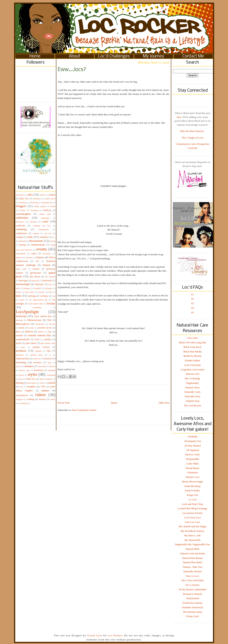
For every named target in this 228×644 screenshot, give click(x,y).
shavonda (42, 366)
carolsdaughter (23, 214)
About (75, 56)
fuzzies (36, 269)
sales (49, 363)
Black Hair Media (193, 352)
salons (18, 366)
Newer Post (64, 403)
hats (50, 284)
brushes (23, 210)
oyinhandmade (23, 339)
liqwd (22, 300)
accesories (20, 195)
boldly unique (40, 206)
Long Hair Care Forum (193, 370)
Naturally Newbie (193, 571)
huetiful (37, 288)
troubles (31, 386)
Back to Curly (193, 454)
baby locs (24, 199)
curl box (48, 233)
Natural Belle (193, 549)
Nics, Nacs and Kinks (193, 580)
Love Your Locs (193, 517)
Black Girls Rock (192, 347)
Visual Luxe (94, 635)
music (22, 328)
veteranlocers (22, 395)
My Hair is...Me (193, 535)
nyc (50, 332)
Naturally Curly (193, 392)
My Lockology (193, 378)
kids (18, 296)
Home (35, 56)
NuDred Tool (193, 401)
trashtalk (51, 383)
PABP (37, 339)
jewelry (41, 292)
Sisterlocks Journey (193, 603)
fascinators (47, 254)
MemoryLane (35, 320)
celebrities (22, 218)
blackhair (23, 203)
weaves (42, 399)
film (37, 261)
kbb (50, 292)
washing (31, 399)
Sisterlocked (192, 598)
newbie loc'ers (45, 328)
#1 (193, 294)
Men (49, 320)
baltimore (37, 199)
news (18, 332)
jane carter (29, 292)
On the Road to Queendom (193, 589)
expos (34, 254)
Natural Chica (193, 387)
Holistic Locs (193, 477)
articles (43, 195)
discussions (36, 241)
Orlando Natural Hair (39, 335)
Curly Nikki (192, 464)
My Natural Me (193, 540)
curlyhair (44, 237)
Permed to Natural (193, 594)
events (42, 249)
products (21, 351)
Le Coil (193, 499)
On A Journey (193, 585)
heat (18, 288)
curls (30, 237)
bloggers (21, 206)
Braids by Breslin (193, 356)
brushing (34, 210)
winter (53, 399)
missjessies (40, 324)
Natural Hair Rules (192, 562)
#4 (193, 308)
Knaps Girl (193, 495)
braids (53, 206)
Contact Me (193, 56)
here (179, 117)
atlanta (52, 195)
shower (52, 366)
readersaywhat (23, 359)
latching (32, 296)
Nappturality (193, 383)
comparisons (44, 229)
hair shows (35, 277)
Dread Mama (192, 468)
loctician (21, 316)
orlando (19, 336)
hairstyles (39, 284)
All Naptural (193, 450)
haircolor (35, 281)
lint (54, 296)
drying (53, 241)
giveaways (36, 273)
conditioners (22, 233)
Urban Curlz (193, 616)
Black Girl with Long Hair (193, 342)
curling (19, 237)
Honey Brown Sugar (193, 482)
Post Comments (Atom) (84, 410)
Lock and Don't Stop (193, 504)
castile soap (45, 214)
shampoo (29, 366)
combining (21, 229)
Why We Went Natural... (193, 131)
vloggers (19, 399)
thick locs (31, 379)
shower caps (24, 370)
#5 (193, 312)
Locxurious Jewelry (193, 513)
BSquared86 (192, 459)
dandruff (22, 241)
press (23, 347)
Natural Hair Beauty (193, 558)
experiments (21, 254)
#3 (193, 303)
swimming (51, 375)
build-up (47, 210)
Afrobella (193, 436)
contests (36, 233)
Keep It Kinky (192, 490)
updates (45, 390)
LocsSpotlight (27, 312)
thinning (20, 383)
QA (49, 351)
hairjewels (47, 281)
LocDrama (37, 307)
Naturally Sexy (192, 396)
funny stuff (21, 269)
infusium (48, 288)
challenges (45, 218)
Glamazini (192, 472)
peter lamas (31, 343)
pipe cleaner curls (48, 343)
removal (36, 359)
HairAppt (23, 281)
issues (18, 292)
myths (32, 328)
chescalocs (20, 222)
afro (30, 194)
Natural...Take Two (193, 567)
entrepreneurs (38, 245)
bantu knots (50, 199)
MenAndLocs (23, 324)
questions (20, 355)
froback (46, 265)
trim (21, 387)
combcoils (21, 226)
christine (33, 222)
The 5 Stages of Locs (193, 138)
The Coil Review (193, 405)
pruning (38, 351)
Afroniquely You (193, 441)
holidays (27, 288)
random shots (36, 355)
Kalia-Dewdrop (193, 486)
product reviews (41, 347)
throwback (32, 383)
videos (40, 395)
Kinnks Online (192, 360)
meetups (19, 320)
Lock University (193, 365)
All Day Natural (193, 446)
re (50, 355)
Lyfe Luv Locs (193, 522)
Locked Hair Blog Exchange (192, 508)
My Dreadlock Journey (193, 531)
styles (33, 374)
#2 (193, 299)
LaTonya (44, 296)
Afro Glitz (193, 338)
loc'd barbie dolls (36, 304)
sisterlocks (38, 370)
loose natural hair (43, 316)
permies (48, 339)
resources (48, 359)
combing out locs (42, 226)
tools (42, 383)
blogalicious (47, 203)
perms (19, 343)
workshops (23, 403)
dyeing (23, 245)
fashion (19, 258)
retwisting (21, 362)
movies (52, 324)
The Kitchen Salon (193, 612)
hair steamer (50, 277)
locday (51, 303)
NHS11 (41, 332)
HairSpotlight (23, 284)
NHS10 (29, 332)
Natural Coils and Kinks (192, 553)
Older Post (164, 403)
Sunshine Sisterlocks (193, 607)
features (40, 257)
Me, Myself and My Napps (192, 526)
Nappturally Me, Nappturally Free (193, 544)
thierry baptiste (46, 379)
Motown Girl (192, 374)
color (45, 221)
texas (21, 379)
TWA (43, 387)
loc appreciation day (38, 300)
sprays (21, 375)
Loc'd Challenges (114, 56)
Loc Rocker (115, 635)
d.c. (54, 237)
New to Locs (192, 576)
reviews (37, 362)
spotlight (52, 370)
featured (29, 258)
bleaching (34, 203)
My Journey (154, 56)
